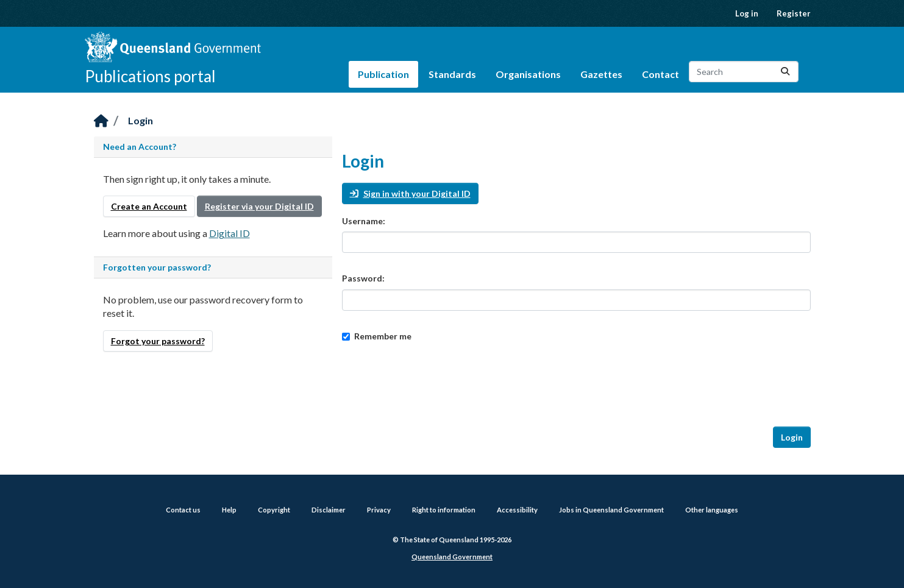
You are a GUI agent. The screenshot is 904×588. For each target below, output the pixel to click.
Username (362, 221)
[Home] (101, 122)
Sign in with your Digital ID (410, 193)
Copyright (274, 510)
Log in (747, 13)
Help (229, 510)
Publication (383, 74)
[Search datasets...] (744, 72)
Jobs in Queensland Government (611, 510)
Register (794, 13)
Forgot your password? (158, 341)
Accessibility (517, 510)
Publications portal (150, 76)
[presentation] (435, 384)
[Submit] (785, 72)
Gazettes (601, 74)
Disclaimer (329, 510)
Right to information (444, 510)
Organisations (528, 74)
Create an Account (149, 206)
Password (362, 278)
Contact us (183, 510)
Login (141, 120)
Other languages (712, 510)
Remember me (377, 336)
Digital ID (230, 233)
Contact (660, 74)
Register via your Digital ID (259, 206)
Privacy (379, 510)
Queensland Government (452, 557)
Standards (452, 74)
